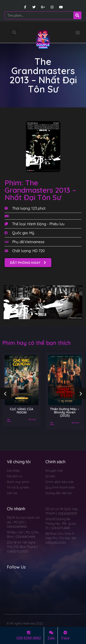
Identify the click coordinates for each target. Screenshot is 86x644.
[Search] (77, 15)
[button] (78, 32)
